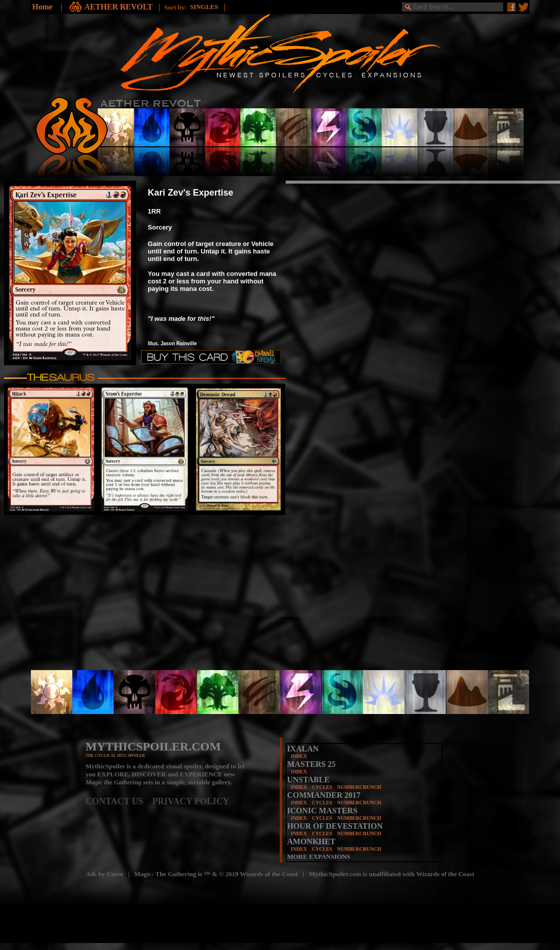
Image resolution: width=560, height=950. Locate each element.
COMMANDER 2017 (324, 795)
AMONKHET (311, 841)
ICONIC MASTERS (322, 811)
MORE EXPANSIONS (319, 856)
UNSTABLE (308, 780)
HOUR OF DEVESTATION (335, 826)
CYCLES (322, 787)
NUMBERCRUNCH (359, 787)
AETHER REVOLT (119, 7)
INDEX (299, 756)
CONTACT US (119, 801)
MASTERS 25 (311, 764)
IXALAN (303, 749)
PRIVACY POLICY (191, 801)
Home (43, 7)
